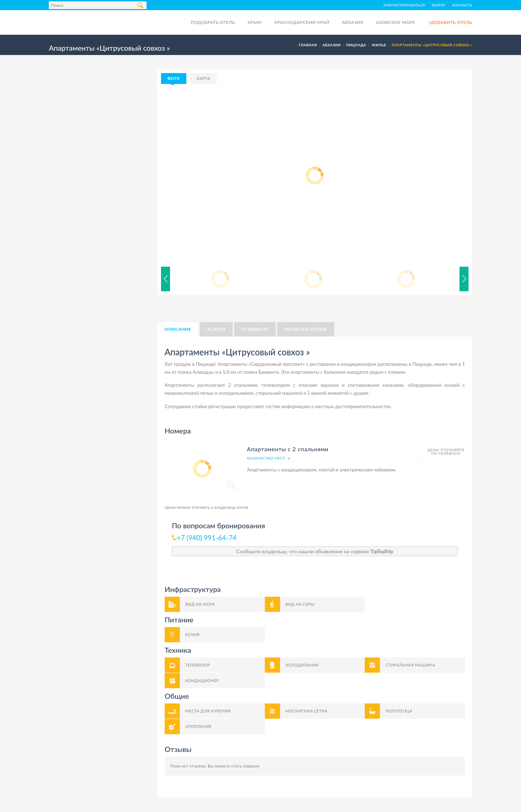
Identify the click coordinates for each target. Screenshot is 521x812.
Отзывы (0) (255, 329)
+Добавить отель (450, 22)
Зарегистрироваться (404, 5)
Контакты (462, 5)
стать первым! (245, 766)
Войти (439, 5)
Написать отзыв (306, 329)
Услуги (216, 329)
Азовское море (396, 22)
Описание (178, 329)
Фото (174, 78)
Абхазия (353, 22)
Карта (203, 78)
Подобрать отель (213, 22)
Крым (255, 22)
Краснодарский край (302, 22)
